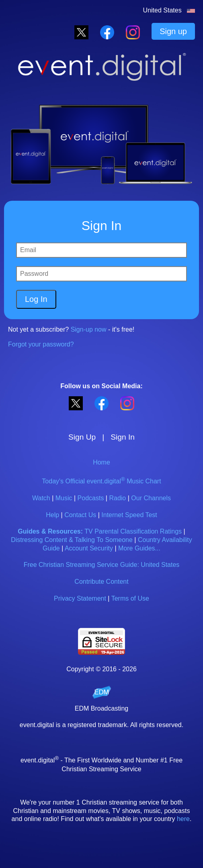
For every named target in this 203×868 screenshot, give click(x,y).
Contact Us (80, 515)
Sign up (173, 31)
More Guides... (139, 548)
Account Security (89, 548)
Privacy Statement (80, 598)
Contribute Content (101, 582)
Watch (41, 498)
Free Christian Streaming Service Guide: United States (102, 565)
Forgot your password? (41, 344)
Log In (36, 299)
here (183, 819)
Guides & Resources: (50, 531)
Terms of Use (130, 598)
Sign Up (82, 437)
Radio (117, 498)
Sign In (123, 437)
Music (64, 498)
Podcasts (91, 498)
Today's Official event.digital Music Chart (101, 481)
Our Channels (151, 498)
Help (52, 515)
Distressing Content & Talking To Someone (72, 540)
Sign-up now (89, 329)
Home (101, 462)
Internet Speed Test (129, 515)
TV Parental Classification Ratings (133, 531)
